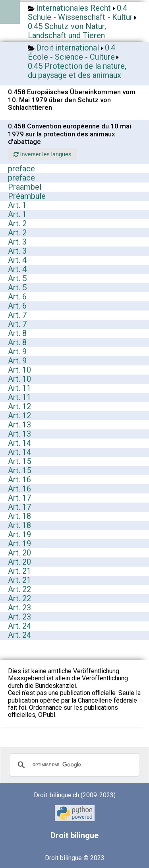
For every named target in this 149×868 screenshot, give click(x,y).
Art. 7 (17, 315)
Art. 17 (19, 498)
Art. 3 (17, 242)
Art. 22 (19, 589)
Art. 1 (17, 205)
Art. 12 (19, 406)
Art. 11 (19, 388)
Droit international (68, 48)
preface (21, 169)
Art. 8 (17, 333)
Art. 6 (17, 297)
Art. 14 (19, 443)
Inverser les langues (42, 154)
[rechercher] (73, 765)
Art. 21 (19, 571)
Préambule (27, 196)
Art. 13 (19, 425)
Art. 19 (19, 534)
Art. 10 (19, 370)
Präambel (25, 187)
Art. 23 (19, 608)
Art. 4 (17, 260)
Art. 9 (17, 351)
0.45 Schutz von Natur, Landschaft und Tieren (67, 31)
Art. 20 (19, 553)
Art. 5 (17, 278)
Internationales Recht (74, 8)
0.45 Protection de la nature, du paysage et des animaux (77, 71)
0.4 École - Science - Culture (72, 52)
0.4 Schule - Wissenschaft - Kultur (80, 13)
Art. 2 (17, 223)
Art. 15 (19, 461)
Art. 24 (19, 626)
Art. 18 (19, 516)
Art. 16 (19, 480)
